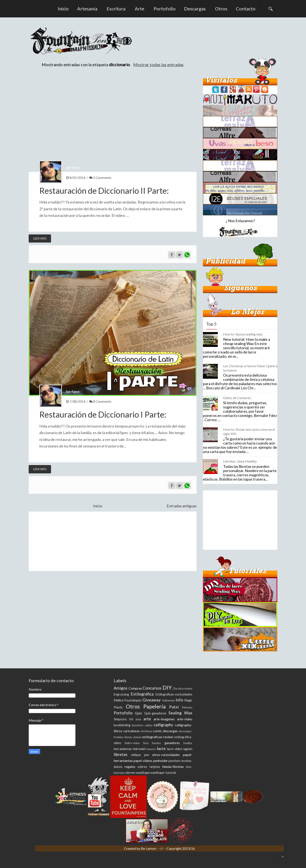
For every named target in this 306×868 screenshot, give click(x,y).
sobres (142, 767)
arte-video (185, 719)
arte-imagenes (164, 719)
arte (147, 719)
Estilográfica (142, 694)
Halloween (169, 700)
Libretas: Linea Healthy (240, 461)
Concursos (152, 688)
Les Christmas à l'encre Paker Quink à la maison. (250, 368)
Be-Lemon (149, 848)
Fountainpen (133, 700)
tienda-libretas (173, 766)
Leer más (40, 238)
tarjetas (155, 767)
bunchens (138, 725)
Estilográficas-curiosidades (174, 694)
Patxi (174, 707)
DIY (167, 687)
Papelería (155, 706)
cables (149, 725)
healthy (188, 743)
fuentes (156, 743)
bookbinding (122, 725)
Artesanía (87, 9)
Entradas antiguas (182, 506)
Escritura (116, 9)
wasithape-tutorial (163, 773)
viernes (130, 773)
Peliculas (187, 707)
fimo (146, 743)
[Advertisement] (113, 541)
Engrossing (121, 694)
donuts (137, 737)
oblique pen (140, 755)
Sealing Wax (180, 713)
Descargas (195, 9)
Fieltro (119, 700)
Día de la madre (183, 689)
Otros (221, 9)
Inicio (63, 9)
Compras (135, 688)
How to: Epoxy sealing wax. (243, 334)
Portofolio (165, 9)
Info (179, 700)
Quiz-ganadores (155, 713)
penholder (161, 761)
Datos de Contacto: (237, 398)
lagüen (188, 749)
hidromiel (139, 749)
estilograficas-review (158, 737)
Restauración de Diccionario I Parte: (103, 414)
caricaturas (131, 731)
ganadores (172, 743)
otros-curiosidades (166, 755)
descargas (170, 731)
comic (157, 731)
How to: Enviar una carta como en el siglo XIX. (249, 431)
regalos (130, 766)
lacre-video (175, 749)
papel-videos (143, 761)
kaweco (151, 749)
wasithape (143, 773)
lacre (161, 748)
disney (128, 737)
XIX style (135, 719)
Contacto (246, 9)
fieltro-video (132, 743)
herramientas (123, 749)
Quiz (138, 713)
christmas (146, 731)
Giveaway (152, 700)
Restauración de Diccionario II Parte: (104, 191)
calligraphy (163, 725)
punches (174, 761)
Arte (140, 9)
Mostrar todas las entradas (158, 65)
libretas (121, 754)
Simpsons (120, 719)
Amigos (121, 688)
